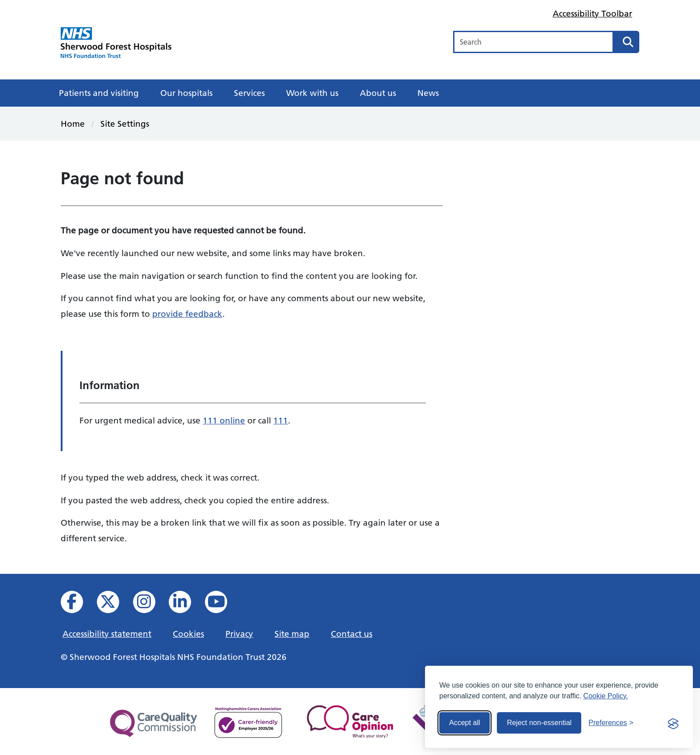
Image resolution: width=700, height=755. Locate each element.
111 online (224, 420)
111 (281, 420)
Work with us (312, 93)
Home (73, 124)
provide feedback (187, 314)
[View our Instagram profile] (150, 604)
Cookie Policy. (606, 696)
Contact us (352, 634)
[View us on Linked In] (186, 604)
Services (249, 93)
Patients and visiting (99, 93)
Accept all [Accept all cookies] (465, 723)
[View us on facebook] (78, 604)
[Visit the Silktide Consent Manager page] (673, 723)
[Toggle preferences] (611, 723)
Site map (292, 634)
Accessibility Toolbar (592, 13)
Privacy (239, 634)
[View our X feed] (114, 604)
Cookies (188, 634)
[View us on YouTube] (222, 604)
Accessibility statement (107, 634)
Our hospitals (186, 93)
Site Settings (125, 124)
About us (378, 93)
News (428, 93)
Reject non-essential (539, 723)
